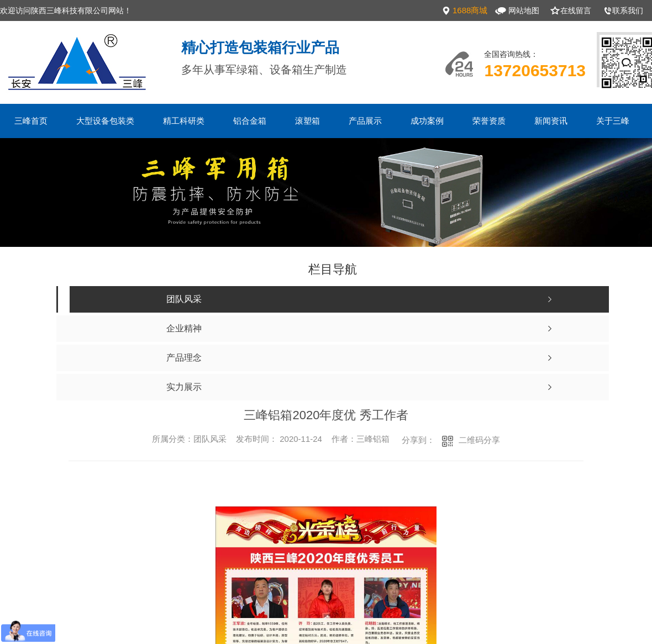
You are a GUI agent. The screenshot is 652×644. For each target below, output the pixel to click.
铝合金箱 (250, 121)
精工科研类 (184, 121)
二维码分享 (479, 440)
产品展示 (365, 121)
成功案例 (427, 121)
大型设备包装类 (105, 121)
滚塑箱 (307, 121)
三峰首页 (31, 121)
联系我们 (628, 10)
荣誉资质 (489, 121)
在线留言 (576, 10)
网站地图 (524, 10)
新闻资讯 (551, 121)
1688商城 (470, 10)
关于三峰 (613, 121)
